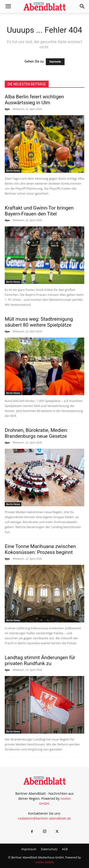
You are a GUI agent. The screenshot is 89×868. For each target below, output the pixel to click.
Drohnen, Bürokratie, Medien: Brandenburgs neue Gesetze (36, 433)
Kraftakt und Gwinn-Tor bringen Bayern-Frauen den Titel (39, 211)
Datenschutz (49, 849)
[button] (8, 6)
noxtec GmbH (44, 862)
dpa (7, 109)
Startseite (55, 62)
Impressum (29, 849)
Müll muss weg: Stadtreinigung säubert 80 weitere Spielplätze (39, 322)
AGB (65, 849)
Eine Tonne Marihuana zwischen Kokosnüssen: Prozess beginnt (40, 549)
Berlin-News (13, 171)
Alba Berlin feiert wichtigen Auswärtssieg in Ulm (34, 100)
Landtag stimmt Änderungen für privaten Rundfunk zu (40, 660)
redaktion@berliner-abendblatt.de (44, 818)
